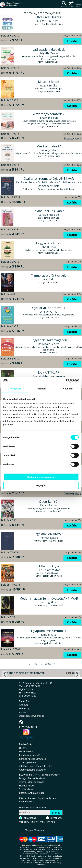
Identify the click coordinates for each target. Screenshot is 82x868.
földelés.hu (41, 865)
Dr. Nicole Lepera (49, 344)
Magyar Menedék (34, 830)
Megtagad (41, 485)
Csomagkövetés (28, 762)
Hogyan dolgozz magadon (49, 340)
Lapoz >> (50, 664)
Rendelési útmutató (30, 755)
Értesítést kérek (72, 139)
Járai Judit (49, 279)
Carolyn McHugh (49, 215)
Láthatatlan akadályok (49, 49)
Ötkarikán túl (49, 502)
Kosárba (72, 41)
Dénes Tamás (49, 505)
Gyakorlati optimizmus (49, 308)
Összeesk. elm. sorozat (31, 716)
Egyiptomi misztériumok (49, 631)
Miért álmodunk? (49, 146)
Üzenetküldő (26, 752)
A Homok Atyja (49, 566)
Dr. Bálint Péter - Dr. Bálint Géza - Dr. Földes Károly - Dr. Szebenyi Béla (49, 184)
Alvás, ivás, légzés (49, 17)
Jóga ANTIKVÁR (49, 372)
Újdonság (24, 709)
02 (36, 664)
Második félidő (49, 82)
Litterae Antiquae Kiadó (32, 793)
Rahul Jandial (49, 150)
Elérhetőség (26, 744)
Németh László (49, 538)
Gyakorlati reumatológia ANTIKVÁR (49, 179)
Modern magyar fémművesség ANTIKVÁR (49, 598)
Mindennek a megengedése (41, 477)
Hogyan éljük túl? (49, 243)
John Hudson (49, 247)
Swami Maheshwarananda (49, 376)
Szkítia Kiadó (26, 789)
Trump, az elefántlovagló (49, 275)
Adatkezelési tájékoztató (32, 770)
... (42, 664)
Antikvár (24, 705)
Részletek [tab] (41, 389)
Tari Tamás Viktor (49, 570)
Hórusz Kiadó (26, 786)
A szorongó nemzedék (49, 114)
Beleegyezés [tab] (14, 389)
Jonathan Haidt (49, 118)
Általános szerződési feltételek (36, 766)
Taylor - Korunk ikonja (49, 211)
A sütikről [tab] (68, 389)
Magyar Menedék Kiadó (32, 778)
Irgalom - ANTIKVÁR (49, 534)
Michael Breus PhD (49, 21)
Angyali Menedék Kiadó (32, 782)
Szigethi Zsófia (49, 53)
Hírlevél (23, 748)
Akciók (23, 712)
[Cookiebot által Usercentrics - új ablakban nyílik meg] (66, 381)
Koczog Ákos (49, 602)
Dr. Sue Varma (49, 312)
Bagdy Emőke (49, 85)
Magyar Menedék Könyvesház (11, 6)
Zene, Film (25, 701)
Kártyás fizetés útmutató (32, 759)
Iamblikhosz (49, 635)
